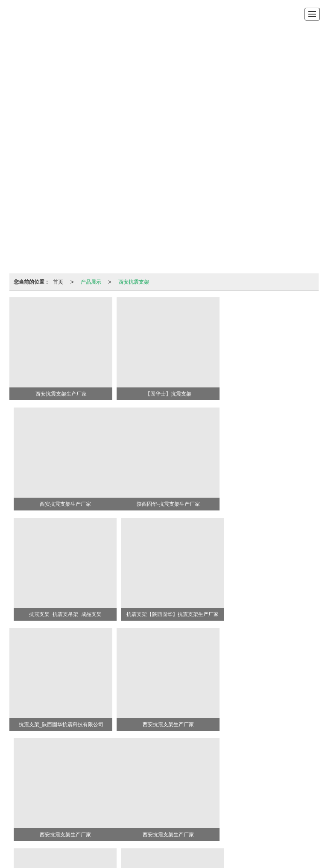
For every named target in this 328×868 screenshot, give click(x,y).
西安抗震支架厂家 (149, 801)
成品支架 (172, 767)
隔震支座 (120, 767)
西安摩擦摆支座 (237, 809)
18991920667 (195, 775)
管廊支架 (146, 767)
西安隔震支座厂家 (193, 809)
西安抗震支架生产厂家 (61, 801)
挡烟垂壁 (229, 767)
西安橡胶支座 (191, 801)
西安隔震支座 (228, 801)
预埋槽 (269, 767)
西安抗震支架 (134, 282)
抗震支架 (93, 767)
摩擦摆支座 (201, 767)
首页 (58, 282)
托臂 (250, 767)
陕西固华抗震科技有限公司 (92, 784)
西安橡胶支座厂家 (146, 809)
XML (249, 784)
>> (310, 748)
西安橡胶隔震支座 (269, 801)
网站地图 (228, 784)
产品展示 (91, 282)
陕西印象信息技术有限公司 (181, 784)
